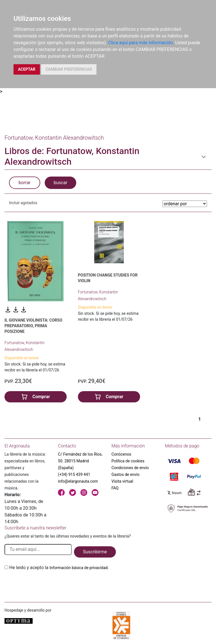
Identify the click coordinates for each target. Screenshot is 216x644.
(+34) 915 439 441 (74, 474)
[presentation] (47, 584)
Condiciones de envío (130, 468)
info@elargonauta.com (78, 481)
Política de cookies (128, 461)
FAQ (115, 488)
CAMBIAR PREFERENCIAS (69, 69)
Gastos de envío (125, 474)
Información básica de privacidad (79, 568)
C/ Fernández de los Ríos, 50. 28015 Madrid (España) (80, 461)
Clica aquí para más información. (141, 43)
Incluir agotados (23, 203)
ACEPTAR (27, 69)
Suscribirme (95, 552)
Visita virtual (122, 481)
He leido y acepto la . (59, 568)
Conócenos (121, 454)
